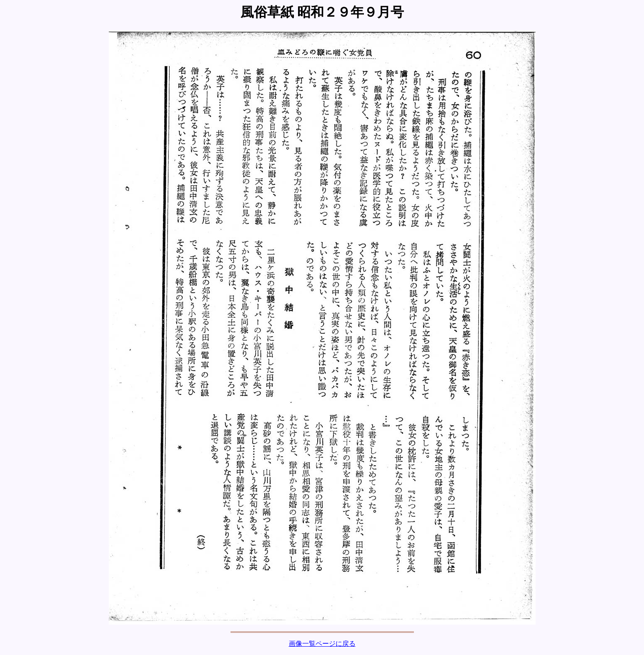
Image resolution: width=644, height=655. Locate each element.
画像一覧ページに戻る (322, 644)
